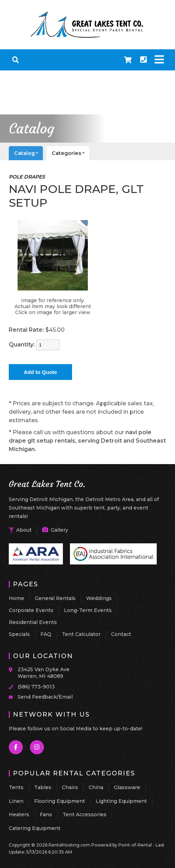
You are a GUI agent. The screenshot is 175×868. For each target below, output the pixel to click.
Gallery (55, 530)
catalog (28, 153)
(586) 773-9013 (36, 687)
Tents (16, 787)
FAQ (46, 634)
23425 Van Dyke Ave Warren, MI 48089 (44, 673)
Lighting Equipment (121, 801)
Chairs (70, 787)
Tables (43, 787)
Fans (46, 814)
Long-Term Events (88, 610)
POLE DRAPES (27, 177)
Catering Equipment (35, 828)
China (96, 787)
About (20, 530)
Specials (19, 634)
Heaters (19, 814)
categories (70, 153)
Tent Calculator (81, 634)
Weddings (99, 598)
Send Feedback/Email (45, 697)
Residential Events (33, 622)
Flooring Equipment (60, 801)
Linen (16, 801)
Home (17, 598)
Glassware (127, 787)
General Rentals (55, 598)
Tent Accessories (85, 814)
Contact (121, 634)
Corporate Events (31, 610)
